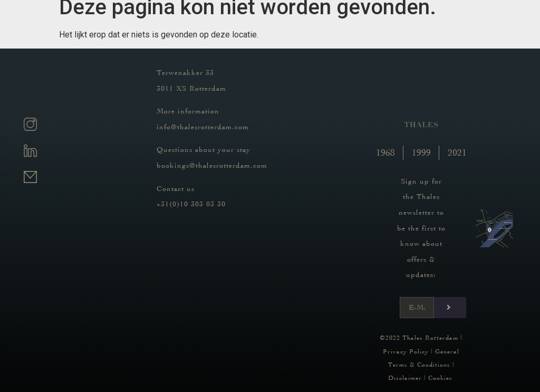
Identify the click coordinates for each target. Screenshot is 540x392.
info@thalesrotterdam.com (203, 127)
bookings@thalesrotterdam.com (212, 165)
